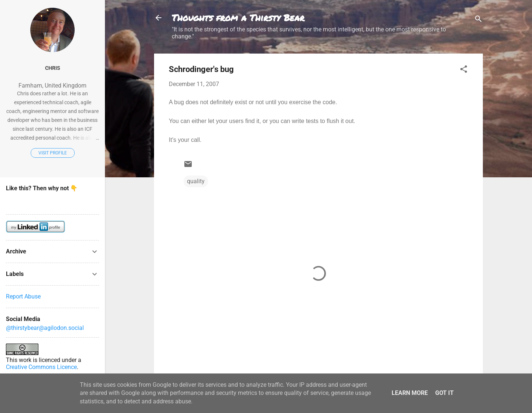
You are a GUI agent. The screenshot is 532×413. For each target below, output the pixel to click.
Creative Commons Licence (41, 367)
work (25, 360)
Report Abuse (23, 296)
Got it (444, 393)
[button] (464, 70)
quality (196, 181)
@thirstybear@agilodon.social (45, 328)
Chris (53, 68)
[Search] (478, 20)
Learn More (410, 393)
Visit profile (53, 153)
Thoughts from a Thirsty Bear (238, 18)
